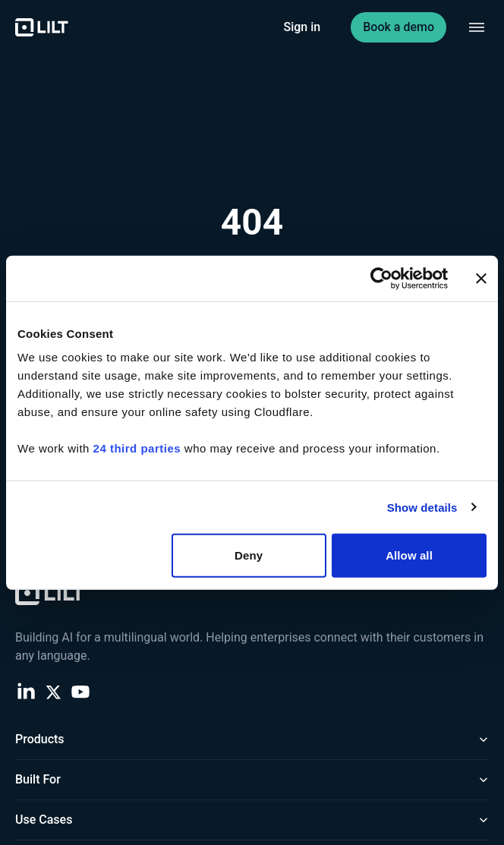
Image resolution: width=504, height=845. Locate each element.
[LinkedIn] (26, 691)
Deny (249, 555)
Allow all (409, 555)
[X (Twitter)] (53, 691)
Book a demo (398, 27)
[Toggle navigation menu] (477, 27)
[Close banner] (481, 278)
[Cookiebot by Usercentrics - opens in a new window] (381, 278)
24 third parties (137, 448)
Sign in (302, 27)
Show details (422, 507)
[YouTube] (80, 691)
